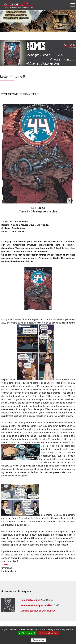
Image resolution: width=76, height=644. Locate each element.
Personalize (39, 640)
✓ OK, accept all (27, 633)
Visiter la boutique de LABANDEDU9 (38, 611)
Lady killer (68, 538)
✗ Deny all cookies (49, 633)
